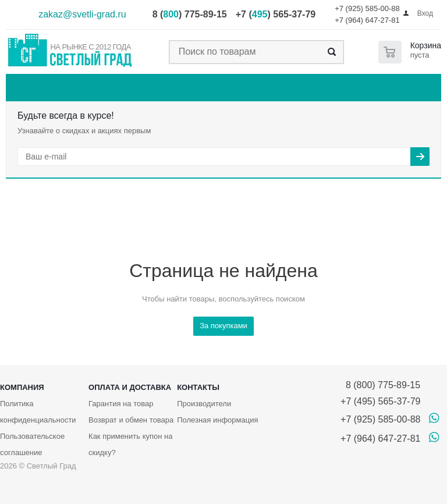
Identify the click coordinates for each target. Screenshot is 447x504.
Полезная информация (217, 420)
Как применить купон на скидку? (130, 444)
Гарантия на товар (121, 404)
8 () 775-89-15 (190, 14)
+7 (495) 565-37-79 (380, 401)
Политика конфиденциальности (38, 412)
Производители (204, 404)
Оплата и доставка (130, 387)
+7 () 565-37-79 (276, 14)
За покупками (223, 326)
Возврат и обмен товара (131, 420)
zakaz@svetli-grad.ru (82, 14)
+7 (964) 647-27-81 (367, 20)
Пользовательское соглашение (32, 444)
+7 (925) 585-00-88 (367, 8)
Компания (22, 387)
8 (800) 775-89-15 (380, 385)
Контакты (198, 387)
